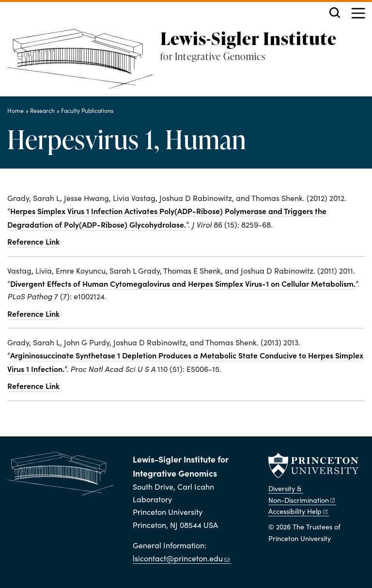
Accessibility (299, 511)
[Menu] (358, 14)
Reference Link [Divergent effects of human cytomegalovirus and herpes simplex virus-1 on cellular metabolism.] (33, 313)
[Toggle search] (335, 13)
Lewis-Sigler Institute (248, 38)
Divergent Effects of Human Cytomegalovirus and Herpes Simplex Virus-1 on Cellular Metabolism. (183, 283)
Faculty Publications (87, 110)
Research (42, 110)
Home (15, 110)
